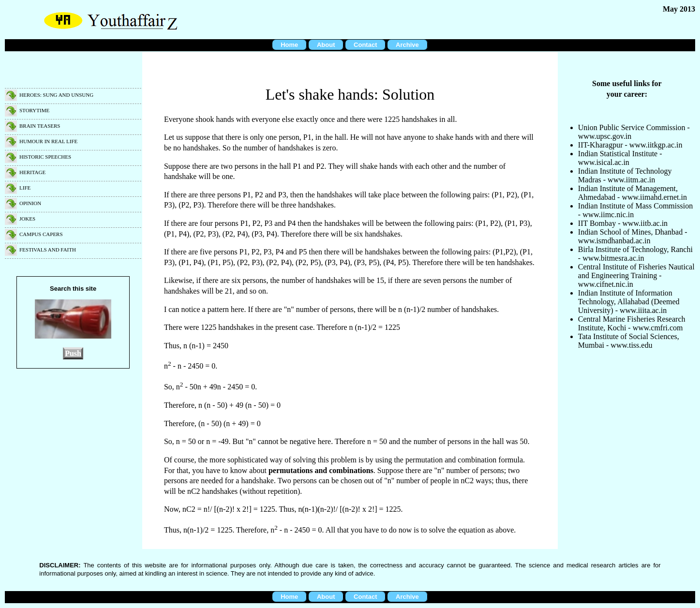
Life (25, 188)
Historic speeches (45, 157)
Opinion (30, 203)
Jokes (27, 219)
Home (289, 45)
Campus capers (41, 234)
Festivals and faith (48, 250)
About (326, 45)
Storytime (34, 110)
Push (73, 353)
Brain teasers (40, 126)
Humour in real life (48, 141)
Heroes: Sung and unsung (56, 95)
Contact (365, 45)
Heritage (32, 172)
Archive (407, 45)
